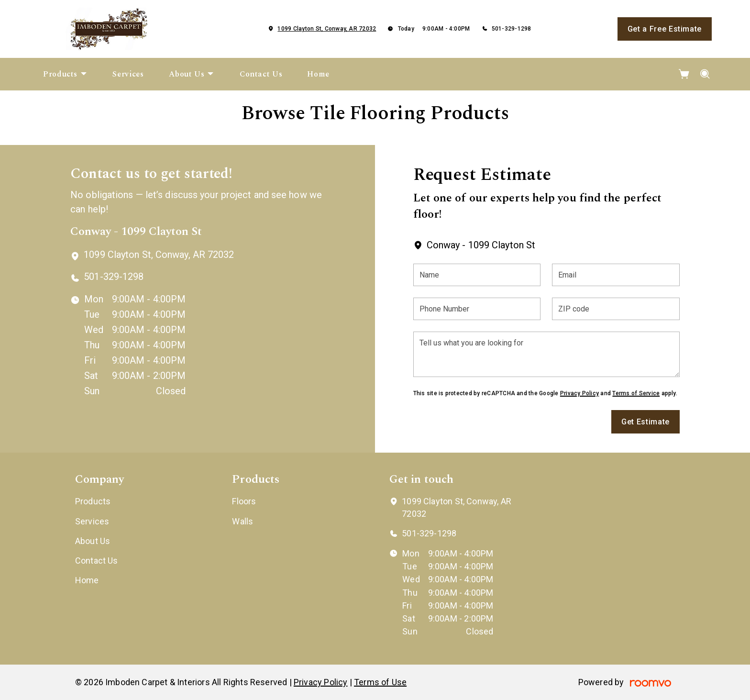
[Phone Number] (477, 309)
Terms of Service (636, 393)
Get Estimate (645, 422)
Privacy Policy (579, 393)
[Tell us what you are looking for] (546, 354)
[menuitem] (65, 74)
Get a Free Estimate (665, 29)
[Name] (477, 275)
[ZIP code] (616, 309)
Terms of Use (380, 682)
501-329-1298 (512, 29)
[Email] (616, 275)
